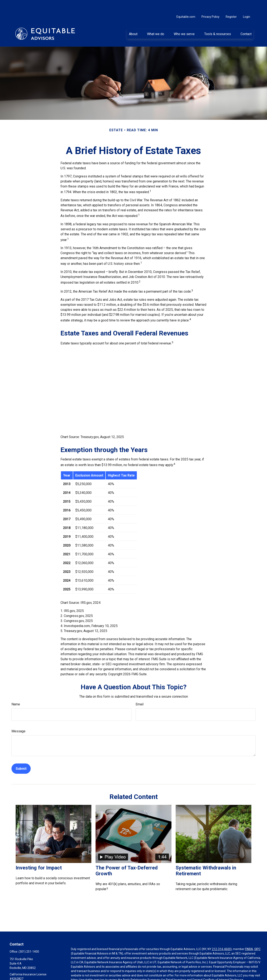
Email (140, 692)
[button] (133, 21)
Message (18, 719)
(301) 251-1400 (29, 939)
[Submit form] (21, 756)
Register (231, 4)
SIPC (257, 937)
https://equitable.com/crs (88, 967)
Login (247, 4)
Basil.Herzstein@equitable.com (30, 973)
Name (16, 692)
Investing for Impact (39, 855)
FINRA (249, 937)
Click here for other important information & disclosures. (108, 975)
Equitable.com (186, 4)
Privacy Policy (210, 4)
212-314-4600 (221, 937)
